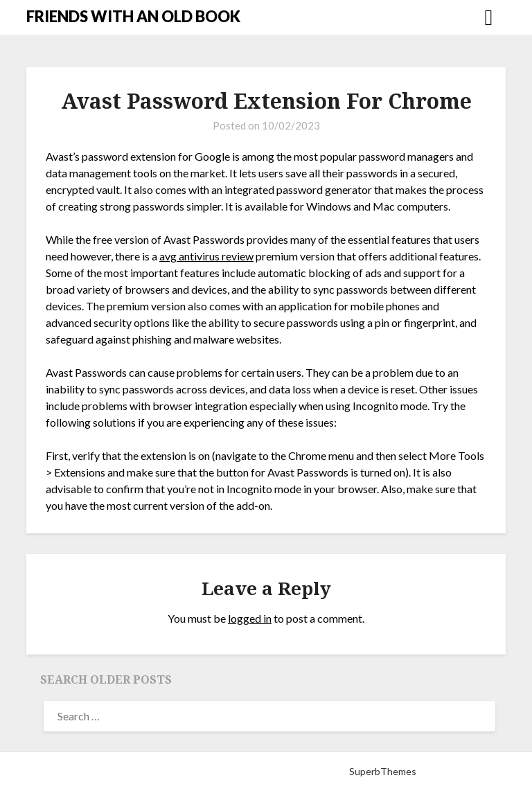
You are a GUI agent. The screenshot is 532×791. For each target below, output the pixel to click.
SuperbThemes (383, 771)
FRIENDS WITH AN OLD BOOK (133, 16)
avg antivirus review (206, 256)
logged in (250, 618)
